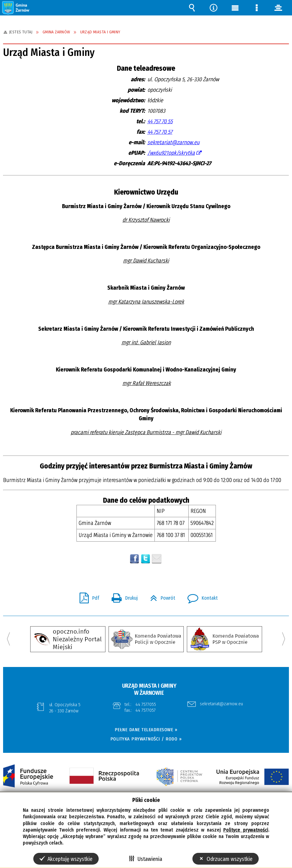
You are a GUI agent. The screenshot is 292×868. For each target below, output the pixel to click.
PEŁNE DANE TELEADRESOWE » (146, 730)
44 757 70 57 (160, 132)
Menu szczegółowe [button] (257, 8)
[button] (16, 8)
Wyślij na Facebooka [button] (134, 559)
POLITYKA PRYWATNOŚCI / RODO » (146, 739)
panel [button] (278, 8)
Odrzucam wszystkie (230, 859)
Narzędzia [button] (213, 8)
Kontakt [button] (200, 596)
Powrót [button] (160, 596)
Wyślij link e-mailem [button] (157, 559)
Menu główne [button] (235, 8)
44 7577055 (146, 704)
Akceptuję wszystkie (70, 859)
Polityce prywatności (246, 830)
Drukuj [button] (122, 596)
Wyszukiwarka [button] (192, 8)
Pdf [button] (87, 596)
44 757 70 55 (160, 121)
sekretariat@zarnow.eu (173, 142)
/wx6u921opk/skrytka (171, 153)
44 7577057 (146, 710)
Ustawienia (150, 859)
